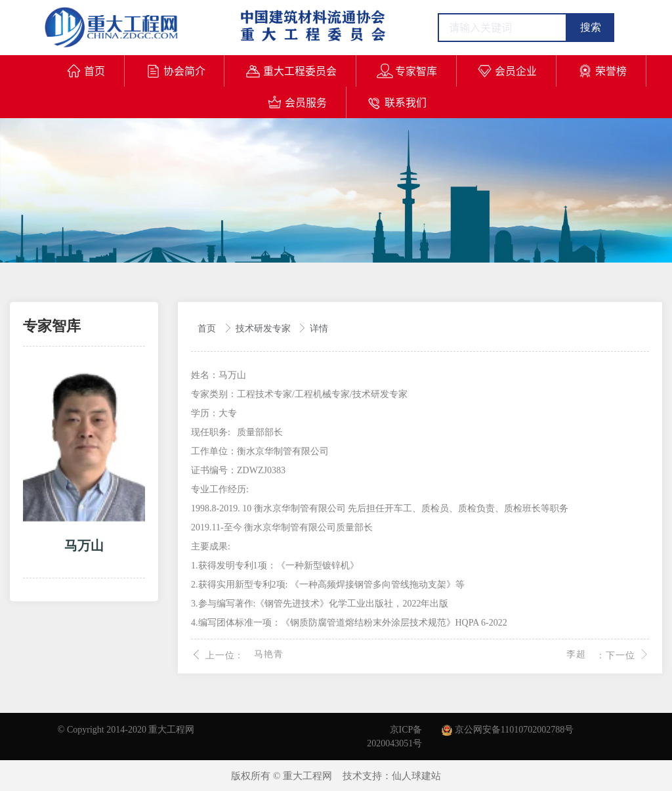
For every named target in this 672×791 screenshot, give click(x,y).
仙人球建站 (416, 776)
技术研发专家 (264, 329)
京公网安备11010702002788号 (508, 730)
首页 (208, 329)
